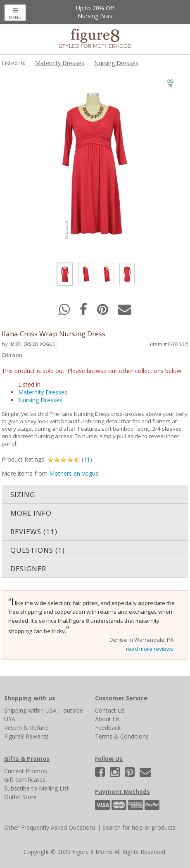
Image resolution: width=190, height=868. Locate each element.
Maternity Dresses (60, 63)
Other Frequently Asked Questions (50, 827)
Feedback (108, 728)
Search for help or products (139, 827)
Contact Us (110, 710)
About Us (107, 719)
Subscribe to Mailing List (37, 788)
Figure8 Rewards (26, 736)
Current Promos (26, 771)
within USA (42, 710)
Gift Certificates (25, 780)
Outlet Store (20, 797)
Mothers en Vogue (33, 344)
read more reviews (150, 649)
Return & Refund (26, 728)
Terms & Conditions (122, 736)
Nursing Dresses (116, 63)
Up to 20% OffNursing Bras (95, 12)
